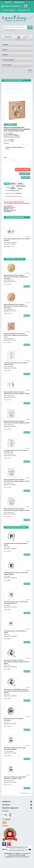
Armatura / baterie (16, 80)
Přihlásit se (19, 2)
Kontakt (8, 2)
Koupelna (5, 44)
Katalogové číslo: (8, 136)
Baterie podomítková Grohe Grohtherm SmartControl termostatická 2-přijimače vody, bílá (17, 422)
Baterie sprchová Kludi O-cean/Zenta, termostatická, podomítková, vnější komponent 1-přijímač (17, 662)
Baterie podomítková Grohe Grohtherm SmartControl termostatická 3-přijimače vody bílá (17, 480)
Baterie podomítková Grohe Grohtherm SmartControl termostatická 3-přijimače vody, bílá (17, 393)
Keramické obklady (8, 60)
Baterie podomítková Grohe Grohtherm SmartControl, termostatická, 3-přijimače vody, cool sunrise (16, 277)
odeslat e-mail (25, 10)
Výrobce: (6, 133)
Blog (30, 70)
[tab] (10, 124)
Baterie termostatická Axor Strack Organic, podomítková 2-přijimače (15, 749)
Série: (5, 135)
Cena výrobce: (7, 140)
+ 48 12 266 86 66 (24, 857)
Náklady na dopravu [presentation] (13, 186)
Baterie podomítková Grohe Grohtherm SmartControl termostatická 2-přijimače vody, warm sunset (16, 306)
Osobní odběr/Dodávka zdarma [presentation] (21, 186)
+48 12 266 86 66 (9, 10)
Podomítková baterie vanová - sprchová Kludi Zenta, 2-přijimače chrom (16, 603)
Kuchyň (5, 50)
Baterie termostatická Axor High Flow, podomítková (14, 719)
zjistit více (26, 177)
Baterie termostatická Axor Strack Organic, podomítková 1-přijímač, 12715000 (15, 778)
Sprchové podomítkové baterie (14, 83)
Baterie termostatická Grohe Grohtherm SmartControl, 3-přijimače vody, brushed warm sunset (16, 335)
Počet (5, 158)
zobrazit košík (18, 39)
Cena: (5, 141)
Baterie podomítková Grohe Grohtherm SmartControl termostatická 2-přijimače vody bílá (17, 510)
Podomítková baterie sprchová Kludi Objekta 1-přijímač (16, 544)
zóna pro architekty (13, 6)
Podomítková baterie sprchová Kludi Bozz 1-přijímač (16, 632)
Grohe (6, 80)
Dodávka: (6, 143)
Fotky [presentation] (10, 124)
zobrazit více (25, 525)
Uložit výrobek (25, 174)
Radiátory (6, 55)
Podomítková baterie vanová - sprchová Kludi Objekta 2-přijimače (16, 573)
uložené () (8, 37)
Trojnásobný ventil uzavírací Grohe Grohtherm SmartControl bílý (16, 364)
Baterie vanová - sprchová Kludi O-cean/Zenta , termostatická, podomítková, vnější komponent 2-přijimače (17, 691)
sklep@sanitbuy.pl (10, 857)
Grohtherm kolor (9, 85)
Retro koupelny (7, 65)
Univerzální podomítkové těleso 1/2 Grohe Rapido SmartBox (17, 240)
